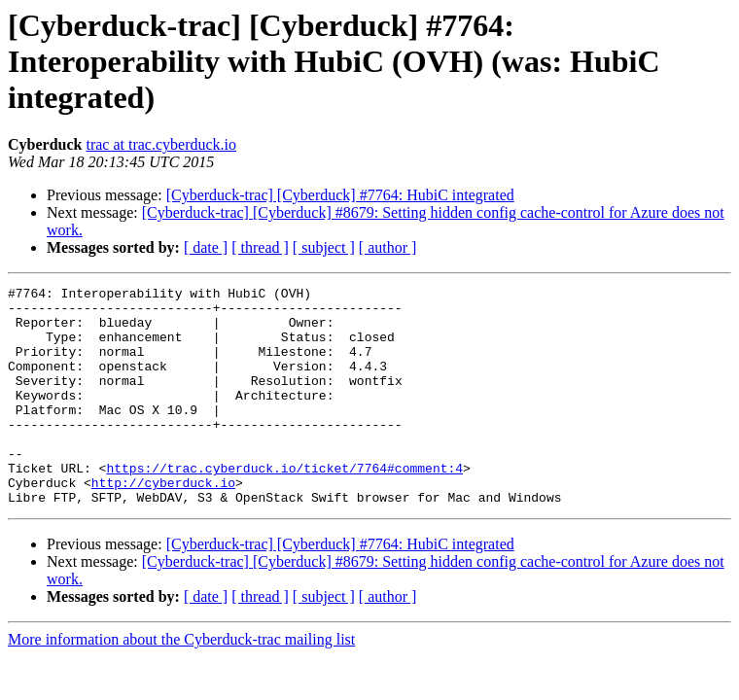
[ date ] (206, 247)
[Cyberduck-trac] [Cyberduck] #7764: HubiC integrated (340, 195)
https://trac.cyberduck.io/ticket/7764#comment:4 (284, 506)
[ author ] (388, 247)
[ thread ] (260, 247)
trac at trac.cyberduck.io (161, 144)
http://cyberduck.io (163, 523)
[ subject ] (324, 247)
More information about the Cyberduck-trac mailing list (181, 683)
